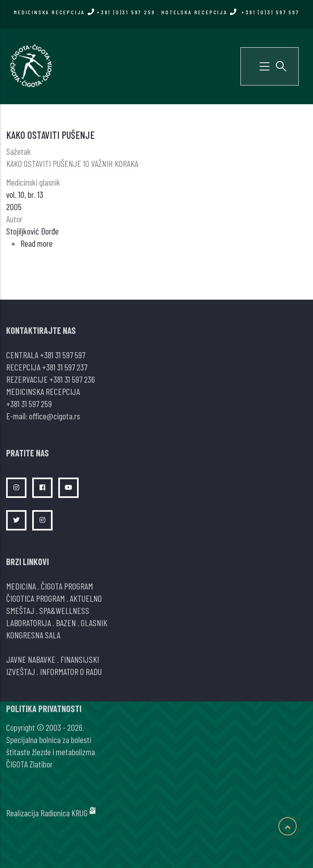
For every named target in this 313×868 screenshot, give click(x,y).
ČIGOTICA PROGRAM (35, 598)
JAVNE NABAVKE (31, 659)
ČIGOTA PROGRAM (67, 586)
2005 (14, 206)
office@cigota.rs (54, 416)
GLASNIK (94, 623)
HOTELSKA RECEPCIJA (230, 12)
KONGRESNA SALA (33, 635)
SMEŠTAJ (20, 610)
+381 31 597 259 (29, 403)
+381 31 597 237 (65, 367)
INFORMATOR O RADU (71, 671)
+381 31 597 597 (63, 355)
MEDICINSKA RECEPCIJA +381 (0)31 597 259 (84, 12)
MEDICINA (21, 586)
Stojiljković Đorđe (32, 231)
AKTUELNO (86, 598)
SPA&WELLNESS (64, 610)
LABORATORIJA (29, 623)
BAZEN (66, 623)
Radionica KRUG (64, 813)
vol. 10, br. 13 (25, 194)
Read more (36, 243)
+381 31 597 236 (72, 379)
